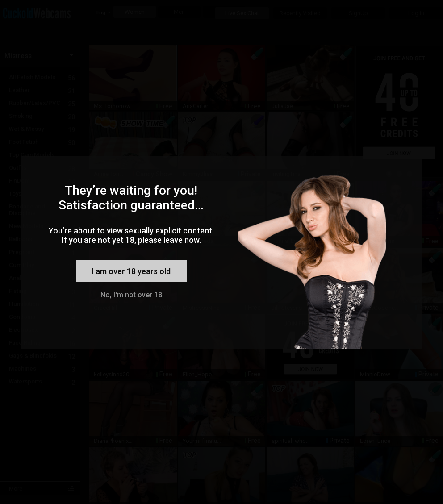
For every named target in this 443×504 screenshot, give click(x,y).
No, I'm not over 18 (131, 295)
